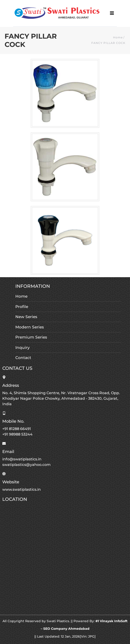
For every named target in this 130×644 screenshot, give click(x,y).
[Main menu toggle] (112, 13)
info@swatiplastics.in (22, 459)
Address (11, 385)
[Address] (4, 377)
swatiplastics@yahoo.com (26, 465)
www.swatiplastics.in (22, 489)
